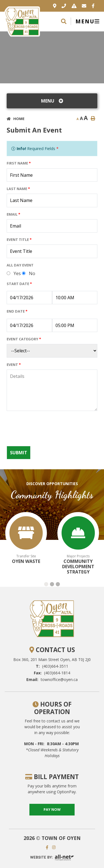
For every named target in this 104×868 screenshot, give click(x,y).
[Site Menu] (52, 101)
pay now (52, 809)
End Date (17, 311)
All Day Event (20, 265)
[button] (46, 584)
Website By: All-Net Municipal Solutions (52, 858)
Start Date (19, 284)
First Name (19, 163)
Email (13, 214)
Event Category (24, 339)
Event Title (19, 240)
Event (14, 365)
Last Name (18, 189)
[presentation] (49, 431)
